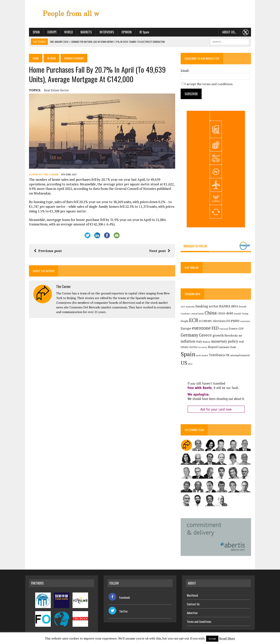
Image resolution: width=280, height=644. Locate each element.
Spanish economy (71, 59)
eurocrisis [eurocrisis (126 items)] (247, 322)
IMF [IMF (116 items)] (242, 337)
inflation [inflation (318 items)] (189, 342)
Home (32, 59)
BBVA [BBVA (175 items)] (236, 307)
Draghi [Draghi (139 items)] (186, 322)
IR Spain (140, 33)
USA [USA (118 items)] (241, 360)
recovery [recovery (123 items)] (195, 351)
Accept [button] (212, 639)
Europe (48, 33)
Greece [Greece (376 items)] (207, 336)
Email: (186, 71)
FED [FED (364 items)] (217, 329)
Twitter (118, 609)
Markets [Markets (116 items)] (208, 343)
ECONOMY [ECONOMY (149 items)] (207, 322)
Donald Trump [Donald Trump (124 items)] (242, 315)
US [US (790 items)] (234, 359)
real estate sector (53, 91)
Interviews (103, 33)
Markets (82, 33)
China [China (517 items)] (212, 314)
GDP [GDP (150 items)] (242, 330)
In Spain (48, 59)
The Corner (47, 178)
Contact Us (193, 602)
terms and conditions (219, 85)
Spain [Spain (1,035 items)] (237, 350)
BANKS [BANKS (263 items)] (226, 307)
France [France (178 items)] (235, 329)
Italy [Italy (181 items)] (200, 343)
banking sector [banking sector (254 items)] (208, 307)
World (65, 33)
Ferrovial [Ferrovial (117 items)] (225, 330)
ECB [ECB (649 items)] (195, 321)
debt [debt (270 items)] (231, 314)
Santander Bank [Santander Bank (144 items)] (220, 351)
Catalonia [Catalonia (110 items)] (187, 315)
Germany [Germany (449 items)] (191, 336)
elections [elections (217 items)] (220, 322)
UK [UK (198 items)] (208, 359)
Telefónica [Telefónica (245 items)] (197, 359)
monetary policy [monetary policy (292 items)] (226, 342)
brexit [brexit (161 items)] (244, 307)
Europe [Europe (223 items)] (187, 329)
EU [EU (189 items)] (230, 322)
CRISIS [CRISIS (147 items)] (223, 315)
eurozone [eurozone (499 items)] (203, 329)
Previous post (44, 249)
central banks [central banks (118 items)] (199, 315)
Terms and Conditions (199, 620)
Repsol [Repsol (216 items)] (205, 351)
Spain (32, 33)
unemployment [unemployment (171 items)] (221, 359)
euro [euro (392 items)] (236, 321)
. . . (249, 33)
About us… (233, 33)
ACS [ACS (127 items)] (184, 308)
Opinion (123, 33)
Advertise (192, 611)
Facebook (119, 596)
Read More (227, 638)
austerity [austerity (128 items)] (192, 308)
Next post (161, 249)
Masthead (192, 593)
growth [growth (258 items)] (219, 336)
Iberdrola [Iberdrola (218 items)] (232, 336)
